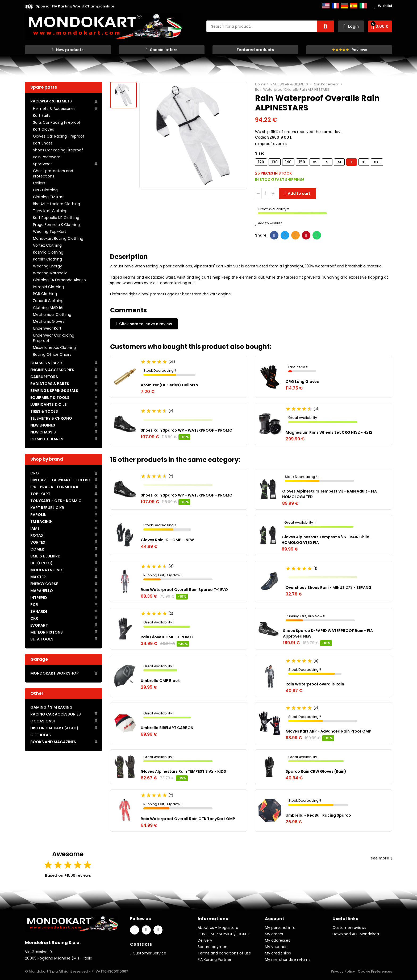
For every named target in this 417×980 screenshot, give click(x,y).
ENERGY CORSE (44, 584)
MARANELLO (42, 591)
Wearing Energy (47, 266)
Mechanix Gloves (49, 321)
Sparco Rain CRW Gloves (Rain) (316, 771)
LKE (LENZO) (41, 563)
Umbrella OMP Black (160, 681)
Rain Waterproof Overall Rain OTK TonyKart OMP (188, 819)
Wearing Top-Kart (50, 231)
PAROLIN (38, 515)
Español (354, 6)
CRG (35, 473)
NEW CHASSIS (43, 432)
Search (326, 26)
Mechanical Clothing (52, 315)
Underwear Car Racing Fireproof (54, 338)
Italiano (363, 6)
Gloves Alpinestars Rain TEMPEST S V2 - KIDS (183, 771)
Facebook (274, 235)
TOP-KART (40, 494)
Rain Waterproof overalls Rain (315, 684)
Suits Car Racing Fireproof (57, 122)
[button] (75, 6)
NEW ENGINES (43, 425)
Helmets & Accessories (54, 109)
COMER (37, 549)
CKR (34, 618)
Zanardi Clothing (48, 301)
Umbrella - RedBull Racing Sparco (318, 815)
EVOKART (39, 625)
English (326, 6)
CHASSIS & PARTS (47, 363)
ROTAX (37, 535)
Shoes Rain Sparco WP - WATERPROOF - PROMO (187, 430)
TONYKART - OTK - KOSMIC (56, 501)
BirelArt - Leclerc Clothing (57, 204)
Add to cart (299, 193)
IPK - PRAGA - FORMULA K (54, 487)
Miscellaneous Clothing (54, 348)
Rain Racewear (47, 157)
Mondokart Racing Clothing (58, 238)
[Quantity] (266, 193)
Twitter (285, 235)
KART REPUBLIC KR (47, 508)
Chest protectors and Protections (53, 173)
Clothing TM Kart (48, 197)
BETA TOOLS (42, 639)
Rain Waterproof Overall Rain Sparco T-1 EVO (184, 590)
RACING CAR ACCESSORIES (56, 714)
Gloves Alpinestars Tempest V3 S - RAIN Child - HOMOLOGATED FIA (327, 540)
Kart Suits (42, 115)
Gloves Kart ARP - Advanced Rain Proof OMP (328, 731)
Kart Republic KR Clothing (56, 218)
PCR (34, 605)
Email (296, 235)
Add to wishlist (269, 223)
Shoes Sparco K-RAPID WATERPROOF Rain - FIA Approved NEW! (328, 633)
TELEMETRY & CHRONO (51, 418)
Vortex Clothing (47, 245)
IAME (35, 528)
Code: (260, 137)
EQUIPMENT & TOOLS (50, 398)
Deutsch (345, 6)
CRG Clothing (45, 190)
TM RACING (41, 522)
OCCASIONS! (43, 721)
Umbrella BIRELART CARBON (167, 728)
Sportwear (42, 164)
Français (335, 6)
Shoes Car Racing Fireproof (58, 150)
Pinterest (306, 235)
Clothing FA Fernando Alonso (59, 280)
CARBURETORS (44, 377)
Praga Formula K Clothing (56, 225)
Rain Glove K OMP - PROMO (167, 637)
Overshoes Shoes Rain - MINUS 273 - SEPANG (329, 588)
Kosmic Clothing (48, 252)
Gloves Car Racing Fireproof (59, 136)
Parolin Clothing (47, 259)
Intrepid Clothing (48, 287)
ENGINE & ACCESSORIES (52, 370)
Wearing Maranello (50, 273)
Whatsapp (317, 235)
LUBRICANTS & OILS (49, 404)
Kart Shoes (43, 143)
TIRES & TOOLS (44, 411)
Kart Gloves (43, 129)
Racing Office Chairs (52, 354)
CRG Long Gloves (302, 382)
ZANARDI (39, 611)
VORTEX (38, 542)
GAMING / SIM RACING (51, 707)
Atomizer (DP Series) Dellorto (169, 385)
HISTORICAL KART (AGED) (54, 728)
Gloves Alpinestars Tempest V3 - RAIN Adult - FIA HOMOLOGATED (330, 494)
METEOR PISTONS (47, 632)
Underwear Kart (47, 328)
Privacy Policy (343, 971)
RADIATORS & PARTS (50, 384)
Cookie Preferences (375, 971)
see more (381, 858)
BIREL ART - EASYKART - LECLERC (60, 480)
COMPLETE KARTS (47, 439)
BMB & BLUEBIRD (45, 556)
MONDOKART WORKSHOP (55, 673)
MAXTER (38, 577)
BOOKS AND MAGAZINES (53, 742)
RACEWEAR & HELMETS (51, 101)
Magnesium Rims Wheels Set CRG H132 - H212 (329, 432)
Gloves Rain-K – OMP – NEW (167, 540)
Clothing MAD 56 (48, 308)
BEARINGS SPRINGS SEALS (54, 391)
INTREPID (39, 598)
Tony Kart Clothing (50, 211)
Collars (39, 183)
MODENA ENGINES (47, 570)
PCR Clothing (45, 294)
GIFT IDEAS (41, 735)
